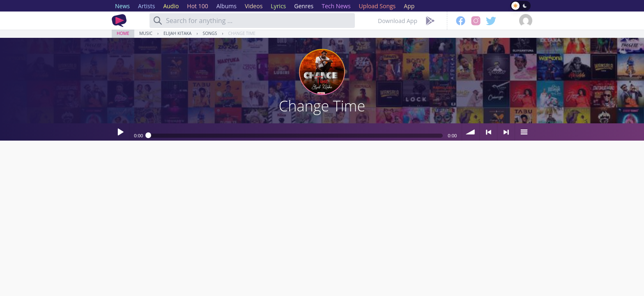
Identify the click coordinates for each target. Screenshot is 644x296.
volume (471, 132)
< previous (488, 132)
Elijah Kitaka (177, 33)
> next (506, 132)
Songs (210, 33)
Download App (398, 21)
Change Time (242, 33)
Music (146, 33)
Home (123, 33)
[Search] (158, 21)
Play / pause (120, 132)
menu (524, 132)
